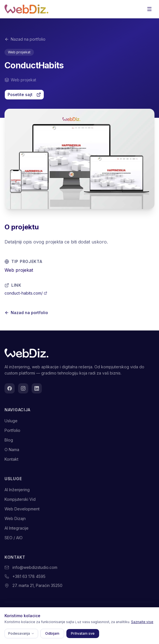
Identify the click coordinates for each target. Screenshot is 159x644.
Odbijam (52, 633)
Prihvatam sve (83, 633)
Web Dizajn (15, 518)
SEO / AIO (14, 538)
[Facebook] (10, 388)
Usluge (11, 421)
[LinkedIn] (37, 388)
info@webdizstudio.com (35, 567)
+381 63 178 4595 (29, 576)
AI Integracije (17, 528)
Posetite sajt (24, 94)
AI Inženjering (17, 490)
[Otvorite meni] (149, 9)
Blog (9, 440)
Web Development (22, 509)
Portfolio (12, 430)
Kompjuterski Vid (20, 499)
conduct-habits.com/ (26, 293)
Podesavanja (21, 633)
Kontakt (11, 459)
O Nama (12, 450)
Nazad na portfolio (25, 39)
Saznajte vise (142, 622)
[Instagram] (23, 388)
